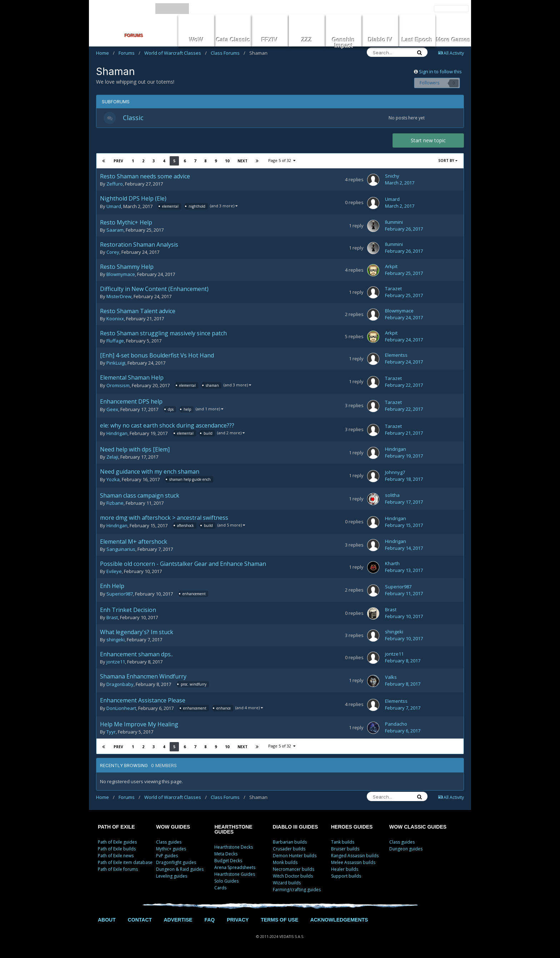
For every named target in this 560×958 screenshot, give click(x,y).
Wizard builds (287, 885)
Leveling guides (172, 878)
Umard (114, 209)
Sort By (448, 163)
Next (242, 163)
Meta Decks (226, 856)
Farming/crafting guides (297, 891)
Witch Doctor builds (293, 878)
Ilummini (394, 224)
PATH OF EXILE (116, 829)
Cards (220, 890)
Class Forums (228, 53)
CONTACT (140, 922)
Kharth (392, 566)
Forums (129, 53)
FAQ (209, 922)
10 (227, 163)
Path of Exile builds (117, 851)
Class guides (169, 844)
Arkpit (391, 268)
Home (105, 53)
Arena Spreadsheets (235, 869)
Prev (118, 163)
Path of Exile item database (125, 864)
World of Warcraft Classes (176, 53)
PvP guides (167, 857)
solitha (392, 497)
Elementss (396, 357)
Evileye (114, 573)
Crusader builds (289, 851)
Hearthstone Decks (234, 849)
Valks (391, 679)
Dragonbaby (120, 687)
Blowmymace (121, 276)
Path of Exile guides (117, 844)
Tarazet (393, 291)
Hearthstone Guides (235, 876)
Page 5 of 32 (282, 162)
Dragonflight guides (176, 864)
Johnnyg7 (395, 474)
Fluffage (115, 343)
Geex (112, 412)
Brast (112, 619)
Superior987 (120, 596)
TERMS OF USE (279, 922)
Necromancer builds (294, 871)
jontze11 (116, 664)
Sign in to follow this (440, 71)
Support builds (346, 878)
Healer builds (345, 871)
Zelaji (112, 459)
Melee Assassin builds (353, 864)
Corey (113, 254)
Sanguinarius (121, 551)
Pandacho (396, 726)
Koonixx (115, 321)
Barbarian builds (290, 844)
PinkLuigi (116, 365)
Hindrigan (117, 436)
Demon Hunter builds (295, 857)
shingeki (116, 642)
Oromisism (118, 388)
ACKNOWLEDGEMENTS (339, 922)
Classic (135, 119)
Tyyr (111, 734)
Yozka (113, 482)
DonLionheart (121, 711)
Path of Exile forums (118, 871)
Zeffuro (115, 186)
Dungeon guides (406, 851)
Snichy (392, 178)
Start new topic (428, 142)
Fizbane (115, 505)
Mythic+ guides (171, 851)
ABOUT (107, 922)
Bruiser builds (345, 851)
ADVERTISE (178, 922)
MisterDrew (119, 298)
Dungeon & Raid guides (180, 871)
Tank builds (343, 844)
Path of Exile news (116, 857)
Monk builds (285, 864)
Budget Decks (228, 862)
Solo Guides (226, 883)
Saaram (115, 232)
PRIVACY (238, 922)
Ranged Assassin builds (355, 857)
